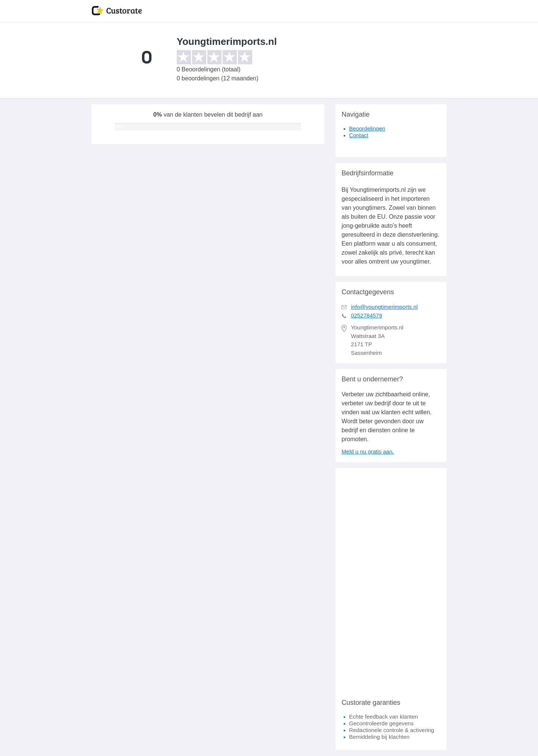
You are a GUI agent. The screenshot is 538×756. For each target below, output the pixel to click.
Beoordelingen (367, 128)
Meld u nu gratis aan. (368, 451)
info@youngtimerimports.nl (384, 307)
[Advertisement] (391, 580)
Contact (359, 135)
